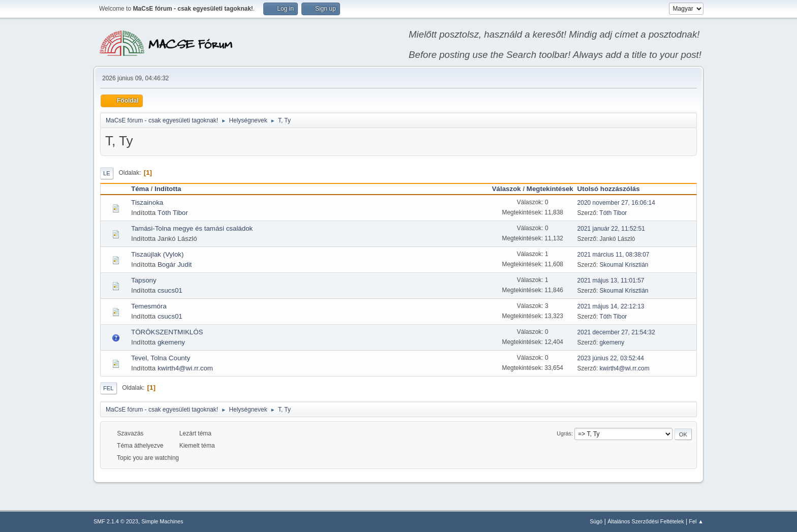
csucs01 (170, 290)
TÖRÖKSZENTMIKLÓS (167, 332)
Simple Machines (162, 521)
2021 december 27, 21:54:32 (616, 332)
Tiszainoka (147, 202)
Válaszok (507, 189)
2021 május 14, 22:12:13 (611, 306)
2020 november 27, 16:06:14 (616, 203)
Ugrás (564, 433)
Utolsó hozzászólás (613, 189)
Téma (140, 189)
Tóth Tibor (173, 213)
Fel (109, 388)
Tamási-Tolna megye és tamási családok (192, 228)
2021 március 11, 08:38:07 (614, 255)
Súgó (596, 521)
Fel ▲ (696, 521)
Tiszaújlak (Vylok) (157, 254)
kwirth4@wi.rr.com (185, 368)
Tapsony (144, 280)
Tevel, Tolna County (161, 358)
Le (107, 173)
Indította (168, 189)
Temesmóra (149, 306)
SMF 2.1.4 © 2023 (116, 521)
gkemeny (171, 342)
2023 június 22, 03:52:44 (611, 358)
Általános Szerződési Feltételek (646, 521)
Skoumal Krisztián (624, 265)
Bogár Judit (175, 264)
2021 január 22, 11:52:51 (611, 229)
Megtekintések (550, 189)
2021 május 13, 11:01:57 (611, 280)
